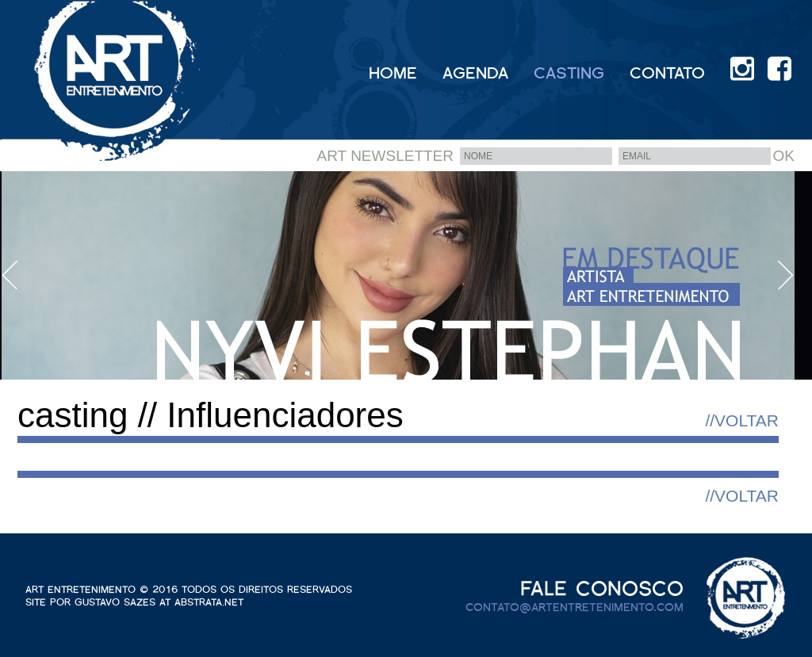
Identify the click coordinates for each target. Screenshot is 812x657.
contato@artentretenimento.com (575, 607)
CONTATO (667, 73)
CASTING (569, 73)
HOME (393, 73)
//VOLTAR (742, 420)
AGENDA (475, 73)
